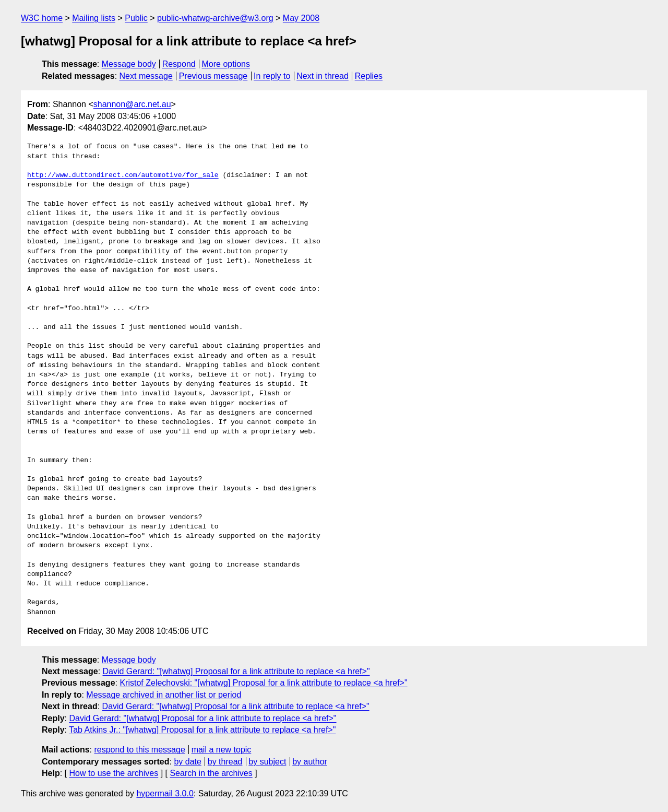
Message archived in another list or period (164, 695)
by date (187, 762)
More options (226, 64)
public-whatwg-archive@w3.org (215, 18)
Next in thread (323, 76)
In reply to (272, 76)
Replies (369, 76)
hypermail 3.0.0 (165, 793)
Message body (129, 64)
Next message (146, 76)
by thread (225, 762)
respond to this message (139, 750)
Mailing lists (94, 18)
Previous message (213, 76)
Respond (179, 64)
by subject (267, 762)
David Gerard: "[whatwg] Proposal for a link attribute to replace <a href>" (236, 671)
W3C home (42, 18)
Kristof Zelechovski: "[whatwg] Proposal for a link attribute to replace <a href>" (263, 683)
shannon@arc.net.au (132, 104)
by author (310, 762)
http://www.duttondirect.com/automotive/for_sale (123, 175)
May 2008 (301, 18)
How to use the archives (114, 773)
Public (136, 18)
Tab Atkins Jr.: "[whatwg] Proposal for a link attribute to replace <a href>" (202, 730)
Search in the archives (211, 773)
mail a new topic (222, 750)
